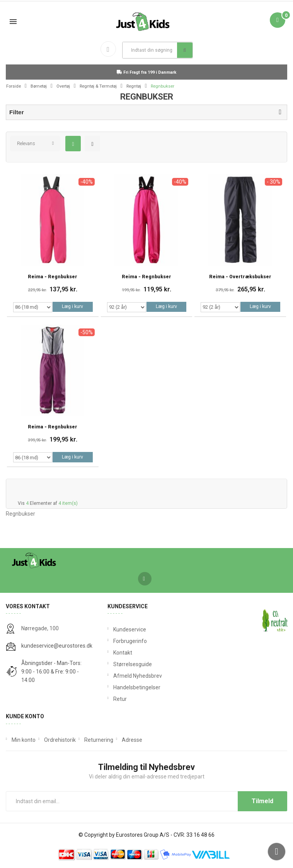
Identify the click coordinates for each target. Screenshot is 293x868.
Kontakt (123, 653)
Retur (120, 699)
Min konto (24, 740)
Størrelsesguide (133, 664)
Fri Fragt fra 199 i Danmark (146, 72)
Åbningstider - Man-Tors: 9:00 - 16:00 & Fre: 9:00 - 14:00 (51, 672)
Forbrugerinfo (130, 641)
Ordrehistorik (60, 740)
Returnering (99, 740)
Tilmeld (262, 801)
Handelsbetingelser (137, 687)
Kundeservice (130, 629)
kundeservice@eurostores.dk (57, 646)
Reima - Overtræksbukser (240, 277)
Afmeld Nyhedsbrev (138, 676)
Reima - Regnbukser (53, 277)
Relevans (26, 144)
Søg (185, 50)
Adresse (132, 740)
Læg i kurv (72, 306)
